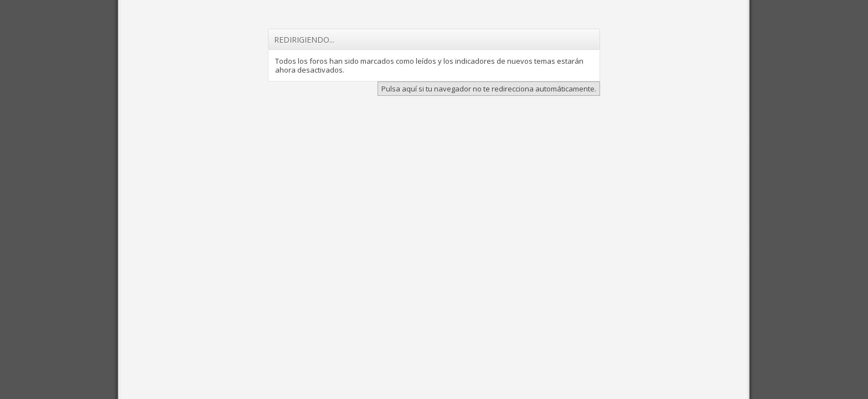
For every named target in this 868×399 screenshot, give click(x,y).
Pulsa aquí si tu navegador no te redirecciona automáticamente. (489, 89)
